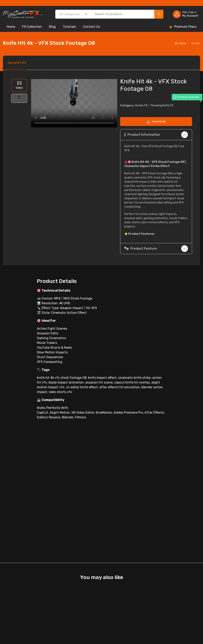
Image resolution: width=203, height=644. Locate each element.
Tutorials (69, 27)
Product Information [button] (142, 134)
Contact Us (91, 27)
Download (156, 121)
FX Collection (32, 27)
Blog (52, 27)
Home (11, 27)
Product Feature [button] (141, 248)
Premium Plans (183, 27)
